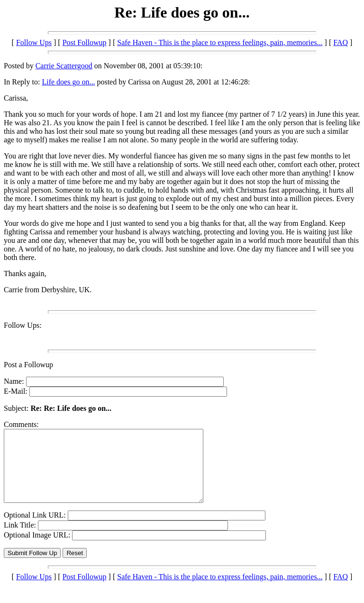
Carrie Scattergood (64, 66)
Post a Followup (28, 365)
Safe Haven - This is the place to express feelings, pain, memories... (220, 42)
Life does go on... (68, 82)
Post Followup (85, 42)
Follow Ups (34, 42)
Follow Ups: (23, 325)
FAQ (341, 42)
